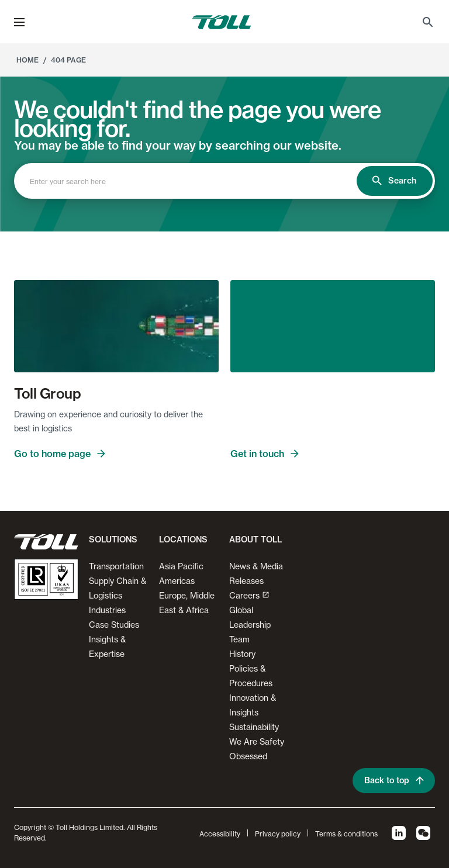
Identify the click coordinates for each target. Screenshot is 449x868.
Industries (107, 610)
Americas (177, 581)
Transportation (116, 566)
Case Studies (114, 625)
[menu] (19, 22)
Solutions (113, 540)
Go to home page (61, 454)
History (242, 654)
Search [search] (393, 181)
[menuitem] (428, 22)
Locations (183, 540)
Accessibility (220, 834)
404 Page (68, 60)
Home (27, 60)
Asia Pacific (181, 566)
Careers (249, 595)
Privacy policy (278, 834)
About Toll (255, 540)
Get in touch (265, 454)
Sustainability (254, 727)
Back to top (395, 780)
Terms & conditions (346, 834)
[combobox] (196, 181)
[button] (19, 22)
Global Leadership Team (250, 625)
